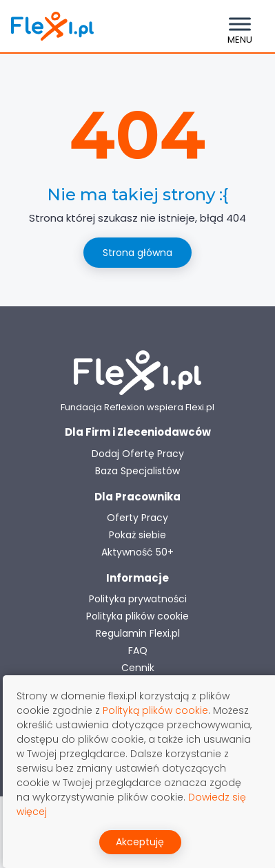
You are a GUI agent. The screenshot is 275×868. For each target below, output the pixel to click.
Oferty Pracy (137, 518)
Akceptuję (140, 842)
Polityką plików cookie (155, 710)
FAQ (138, 650)
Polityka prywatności (138, 599)
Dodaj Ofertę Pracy (138, 454)
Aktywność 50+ (137, 552)
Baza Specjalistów (137, 471)
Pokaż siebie (137, 535)
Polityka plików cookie (137, 616)
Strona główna (137, 253)
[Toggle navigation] (240, 26)
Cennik (138, 668)
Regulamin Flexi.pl (138, 633)
